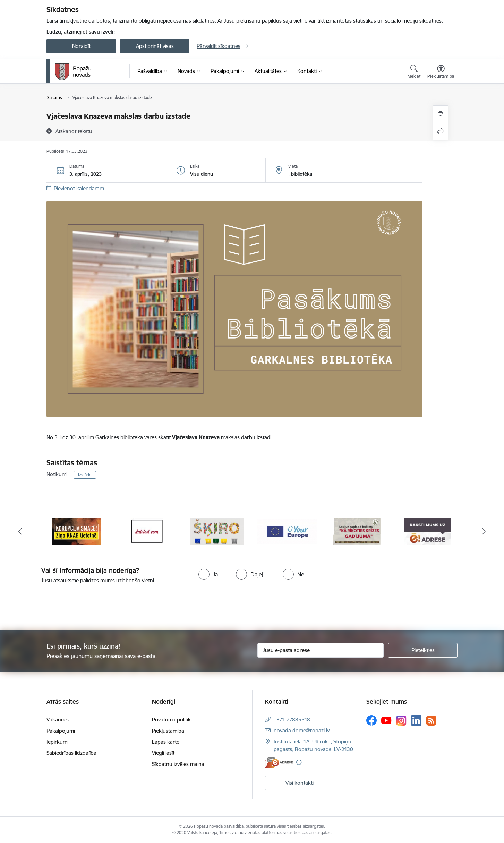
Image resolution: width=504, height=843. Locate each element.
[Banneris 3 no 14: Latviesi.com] (217, 531)
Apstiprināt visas (155, 46)
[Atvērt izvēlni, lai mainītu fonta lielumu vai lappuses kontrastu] (441, 73)
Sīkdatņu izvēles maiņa (178, 764)
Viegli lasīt (163, 753)
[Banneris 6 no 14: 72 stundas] (428, 531)
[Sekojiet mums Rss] (431, 721)
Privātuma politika (173, 720)
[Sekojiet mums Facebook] (371, 720)
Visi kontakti (300, 783)
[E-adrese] (279, 762)
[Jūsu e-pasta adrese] (321, 650)
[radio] (208, 574)
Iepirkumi (57, 742)
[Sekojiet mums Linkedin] (416, 720)
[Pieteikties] (423, 650)
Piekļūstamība (168, 731)
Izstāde (85, 475)
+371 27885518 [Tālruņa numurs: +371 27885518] (292, 720)
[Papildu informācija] (299, 762)
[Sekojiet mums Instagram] (401, 721)
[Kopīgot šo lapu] (441, 131)
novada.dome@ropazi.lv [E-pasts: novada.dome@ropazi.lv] (302, 730)
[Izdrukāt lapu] (441, 114)
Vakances (58, 720)
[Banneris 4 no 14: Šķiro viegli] (287, 531)
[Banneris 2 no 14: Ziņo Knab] (147, 531)
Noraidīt (81, 46)
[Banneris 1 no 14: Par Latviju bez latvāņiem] (77, 531)
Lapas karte (166, 742)
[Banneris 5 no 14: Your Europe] (357, 531)
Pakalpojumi (61, 731)
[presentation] (58, 604)
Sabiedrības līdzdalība (71, 753)
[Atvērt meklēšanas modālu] (414, 73)
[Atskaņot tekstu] (74, 131)
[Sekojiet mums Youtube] (386, 720)
